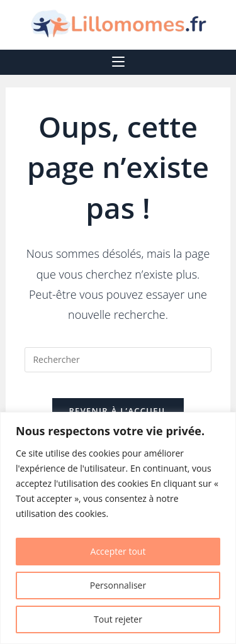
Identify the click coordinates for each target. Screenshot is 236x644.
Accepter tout (118, 551)
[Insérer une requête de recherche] (118, 360)
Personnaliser (118, 585)
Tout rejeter (118, 619)
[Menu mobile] (118, 62)
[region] (118, 528)
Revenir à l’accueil (118, 411)
